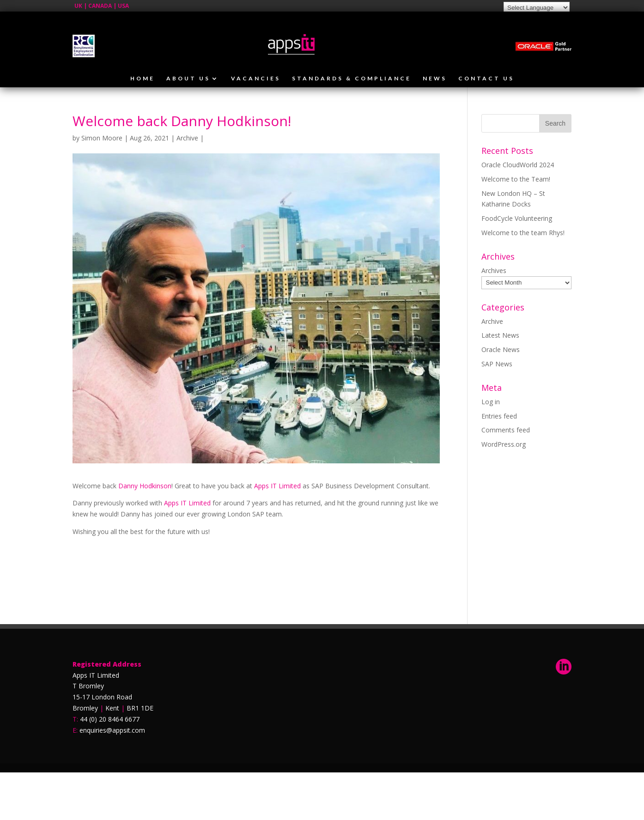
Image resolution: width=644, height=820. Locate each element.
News (435, 79)
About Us (188, 79)
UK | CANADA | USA (102, 6)
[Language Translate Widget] (537, 8)
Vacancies (256, 79)
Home (143, 79)
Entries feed (499, 416)
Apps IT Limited (277, 486)
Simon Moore (102, 138)
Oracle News (501, 349)
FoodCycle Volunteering (517, 218)
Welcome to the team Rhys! (523, 233)
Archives (494, 270)
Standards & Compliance (352, 79)
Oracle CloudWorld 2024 (518, 165)
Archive (187, 138)
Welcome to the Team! (516, 179)
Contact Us (486, 79)
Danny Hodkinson (145, 486)
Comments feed (506, 430)
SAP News (497, 364)
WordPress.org (504, 444)
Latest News (500, 335)
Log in (491, 402)
